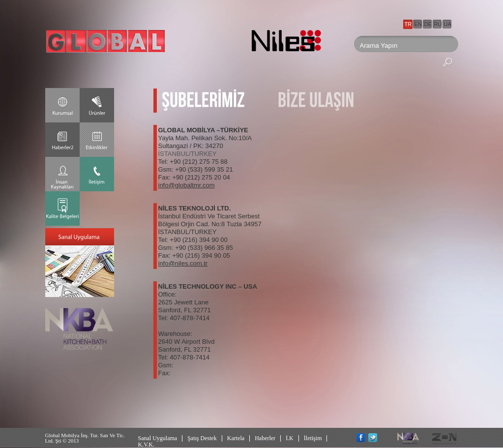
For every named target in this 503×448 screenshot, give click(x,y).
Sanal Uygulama (158, 438)
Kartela (236, 438)
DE (428, 24)
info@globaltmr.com (187, 185)
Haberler (265, 438)
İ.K (290, 438)
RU (438, 24)
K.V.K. (146, 445)
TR (408, 24)
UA (448, 24)
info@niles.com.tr (183, 263)
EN (418, 24)
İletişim (313, 438)
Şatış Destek (202, 438)
